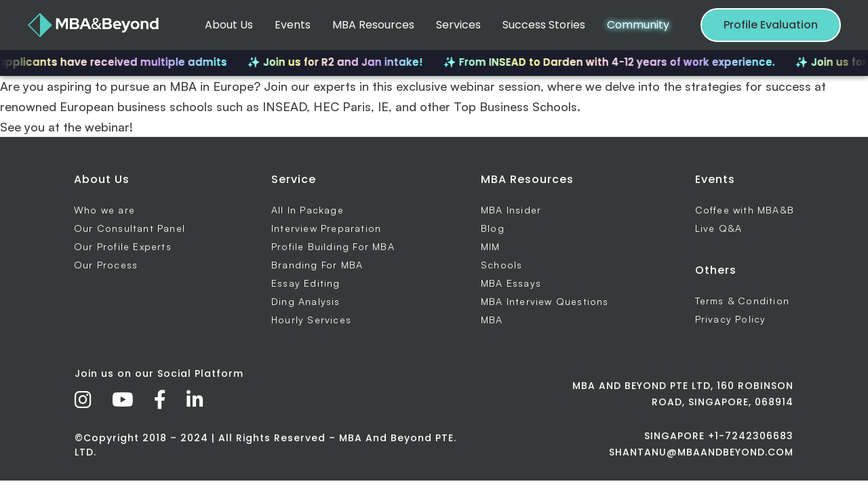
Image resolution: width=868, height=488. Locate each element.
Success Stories (544, 25)
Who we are (104, 210)
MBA (492, 320)
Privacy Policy (731, 319)
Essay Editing (306, 283)
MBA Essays (511, 283)
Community (638, 25)
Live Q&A (719, 228)
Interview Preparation (326, 228)
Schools (501, 265)
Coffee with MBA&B (745, 210)
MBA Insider (511, 210)
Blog (493, 228)
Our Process (106, 265)
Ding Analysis (306, 301)
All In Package (308, 210)
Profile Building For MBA (333, 246)
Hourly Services (311, 320)
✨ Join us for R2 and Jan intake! (341, 62)
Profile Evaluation (771, 25)
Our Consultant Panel (130, 228)
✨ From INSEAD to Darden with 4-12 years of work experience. (615, 62)
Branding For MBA (317, 265)
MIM (491, 246)
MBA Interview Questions (545, 301)
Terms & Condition (742, 301)
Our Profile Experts (123, 246)
